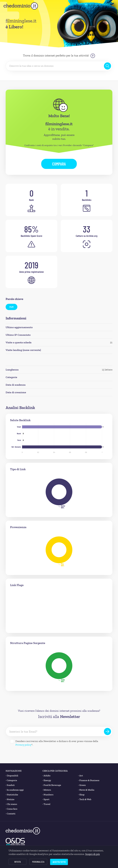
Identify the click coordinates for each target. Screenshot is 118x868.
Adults (46, 776)
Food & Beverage (52, 785)
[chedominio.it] (21, 6)
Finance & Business (89, 780)
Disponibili (12, 776)
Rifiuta (18, 862)
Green (82, 785)
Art (80, 776)
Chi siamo (11, 804)
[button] (112, 6)
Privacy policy (23, 745)
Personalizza (38, 862)
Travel (46, 804)
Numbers (48, 795)
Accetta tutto (59, 862)
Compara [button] (59, 164)
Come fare (11, 809)
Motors (47, 790)
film (11, 307)
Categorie (11, 780)
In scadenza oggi (15, 790)
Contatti (11, 814)
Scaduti (10, 785)
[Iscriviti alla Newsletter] (107, 731)
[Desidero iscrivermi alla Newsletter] (12, 741)
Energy (47, 780)
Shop (81, 795)
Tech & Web (85, 799)
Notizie (10, 799)
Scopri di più (93, 854)
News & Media (86, 790)
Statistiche (12, 795)
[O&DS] (15, 842)
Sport (46, 799)
